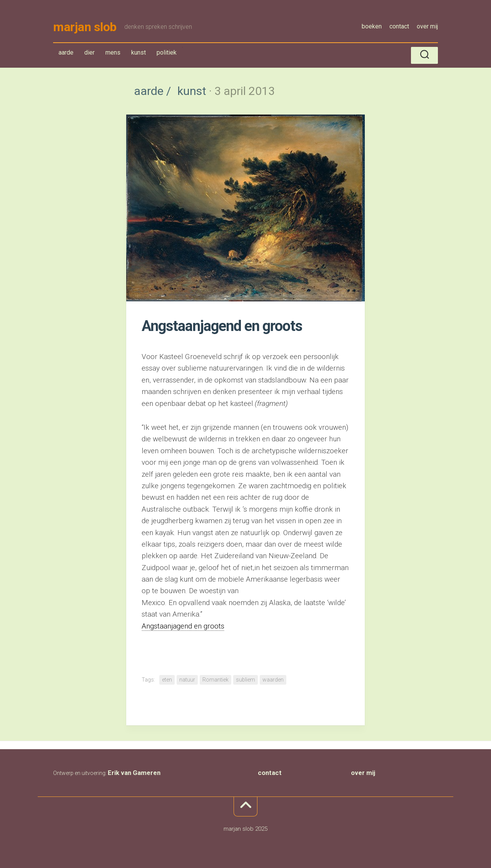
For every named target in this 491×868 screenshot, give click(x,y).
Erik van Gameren (134, 773)
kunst (140, 54)
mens (113, 52)
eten (167, 680)
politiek (167, 52)
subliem (245, 680)
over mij (427, 26)
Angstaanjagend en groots (183, 626)
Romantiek (215, 680)
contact (399, 26)
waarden (273, 680)
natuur (187, 680)
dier (89, 52)
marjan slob (85, 27)
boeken (372, 26)
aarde (68, 54)
